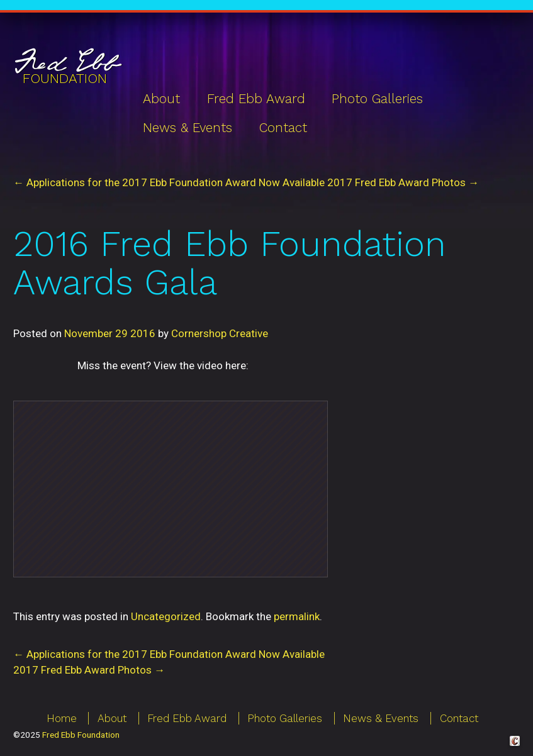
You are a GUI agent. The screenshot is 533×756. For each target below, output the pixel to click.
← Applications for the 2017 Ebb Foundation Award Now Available (169, 182)
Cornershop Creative (220, 333)
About (161, 99)
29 (121, 333)
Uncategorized (166, 616)
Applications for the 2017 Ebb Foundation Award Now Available (169, 654)
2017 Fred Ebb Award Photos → (403, 182)
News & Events (188, 128)
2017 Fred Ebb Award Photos (89, 670)
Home (62, 718)
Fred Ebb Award (256, 99)
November (88, 333)
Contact (283, 128)
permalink (297, 616)
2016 (143, 333)
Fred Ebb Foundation (81, 735)
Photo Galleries (377, 99)
